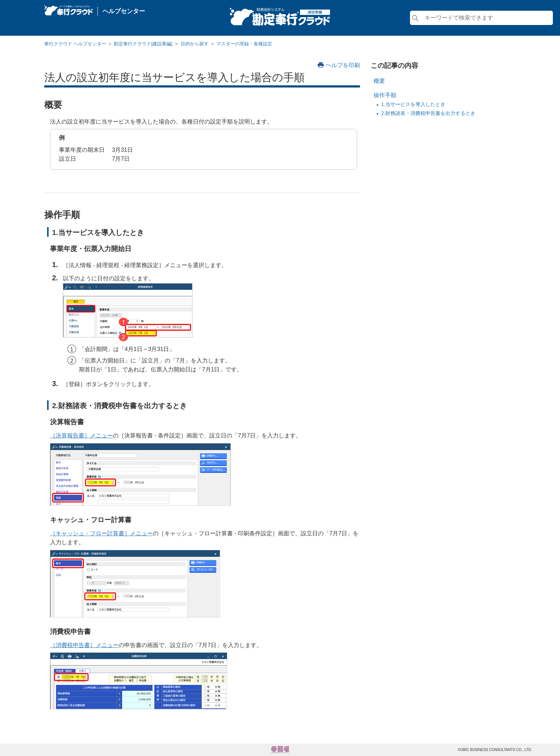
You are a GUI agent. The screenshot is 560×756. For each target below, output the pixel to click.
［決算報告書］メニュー (81, 435)
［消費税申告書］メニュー (84, 645)
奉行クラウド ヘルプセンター (75, 44)
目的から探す (195, 44)
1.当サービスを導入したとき (413, 104)
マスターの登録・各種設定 (244, 44)
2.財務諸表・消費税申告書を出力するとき (428, 113)
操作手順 (385, 95)
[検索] (481, 18)
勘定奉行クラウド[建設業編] (143, 44)
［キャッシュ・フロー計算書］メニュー (101, 533)
